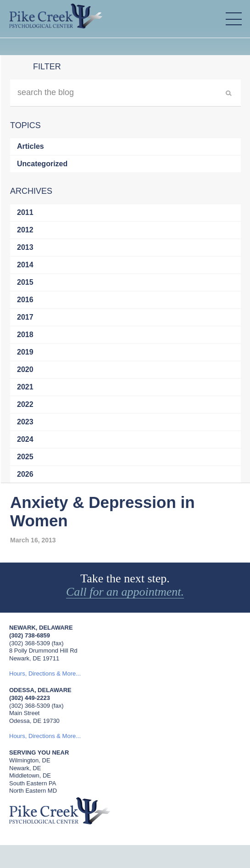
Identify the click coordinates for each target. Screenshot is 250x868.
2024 (25, 439)
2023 (25, 422)
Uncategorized (42, 164)
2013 (25, 247)
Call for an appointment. (125, 592)
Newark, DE (25, 768)
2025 (25, 457)
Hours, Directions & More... (45, 674)
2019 (25, 352)
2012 (25, 230)
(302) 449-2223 (30, 698)
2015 (25, 282)
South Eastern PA (33, 783)
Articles (31, 146)
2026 (25, 474)
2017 (25, 317)
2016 (25, 300)
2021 (25, 387)
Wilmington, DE (30, 760)
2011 (25, 212)
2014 (25, 265)
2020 (25, 369)
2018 (25, 335)
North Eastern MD (33, 791)
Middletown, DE (30, 775)
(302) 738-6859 (30, 635)
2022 (25, 404)
